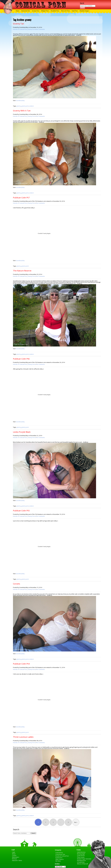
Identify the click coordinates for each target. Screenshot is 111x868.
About (14, 854)
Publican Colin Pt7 (21, 198)
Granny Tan (19, 24)
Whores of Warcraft (83, 864)
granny (19, 106)
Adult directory (81, 852)
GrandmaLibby (20, 100)
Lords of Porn (81, 856)
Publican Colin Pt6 (21, 359)
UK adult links (81, 862)
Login (14, 852)
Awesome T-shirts (17, 861)
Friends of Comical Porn (20, 29)
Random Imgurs (85, 11)
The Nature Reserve (22, 271)
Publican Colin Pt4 (21, 664)
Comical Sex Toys (60, 854)
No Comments (41, 29)
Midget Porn (45, 11)
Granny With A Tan (22, 111)
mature (32, 106)
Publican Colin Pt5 (21, 511)
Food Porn (75, 11)
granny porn (25, 106)
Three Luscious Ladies (23, 737)
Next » (76, 822)
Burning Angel (81, 854)
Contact (14, 856)
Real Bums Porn (81, 861)
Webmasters (16, 857)
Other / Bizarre (60, 859)
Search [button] (82, 8)
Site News (58, 861)
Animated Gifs (26, 11)
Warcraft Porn (65, 11)
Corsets (17, 584)
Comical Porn (59, 853)
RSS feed (14, 859)
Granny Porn (36, 11)
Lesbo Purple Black (22, 432)
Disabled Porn (55, 11)
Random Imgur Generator (84, 859)
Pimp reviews (81, 857)
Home (18, 11)
